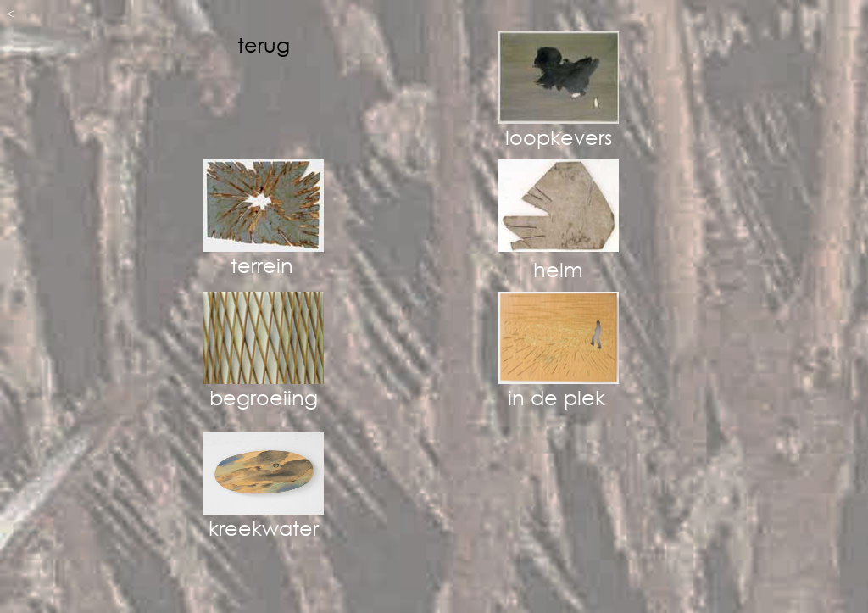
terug (264, 44)
